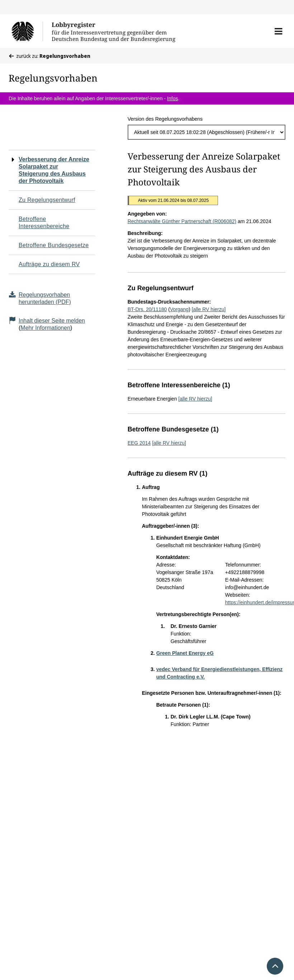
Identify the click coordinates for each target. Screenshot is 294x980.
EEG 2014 (139, 443)
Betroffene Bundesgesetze (54, 245)
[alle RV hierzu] (209, 309)
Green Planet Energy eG (185, 653)
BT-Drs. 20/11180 (147, 309)
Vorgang (179, 309)
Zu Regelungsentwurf (47, 200)
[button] (278, 31)
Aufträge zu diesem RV (49, 264)
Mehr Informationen (45, 328)
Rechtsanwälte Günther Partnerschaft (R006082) (182, 221)
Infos (172, 98)
